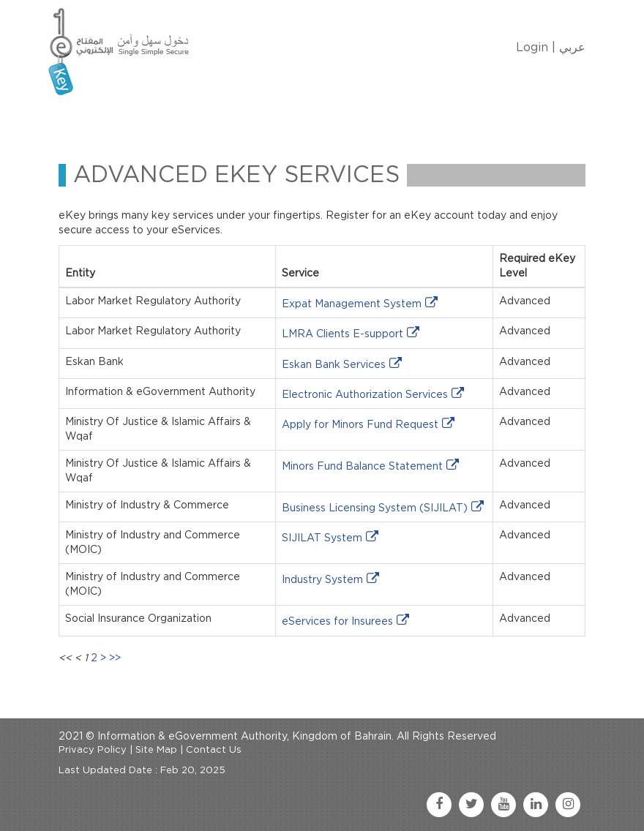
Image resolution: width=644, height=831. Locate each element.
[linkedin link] (536, 805)
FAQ (502, 120)
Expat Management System (352, 304)
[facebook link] (439, 805)
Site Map (156, 750)
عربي (572, 48)
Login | (536, 48)
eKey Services (345, 120)
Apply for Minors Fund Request (360, 425)
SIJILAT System (322, 538)
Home (96, 120)
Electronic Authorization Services (365, 395)
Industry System (322, 580)
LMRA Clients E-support (342, 334)
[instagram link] (568, 805)
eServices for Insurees (337, 622)
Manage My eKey (238, 120)
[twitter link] (471, 805)
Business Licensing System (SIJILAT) (375, 508)
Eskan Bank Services (334, 365)
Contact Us (437, 120)
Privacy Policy (93, 750)
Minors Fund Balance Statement (362, 467)
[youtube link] (503, 805)
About (151, 120)
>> (115, 658)
